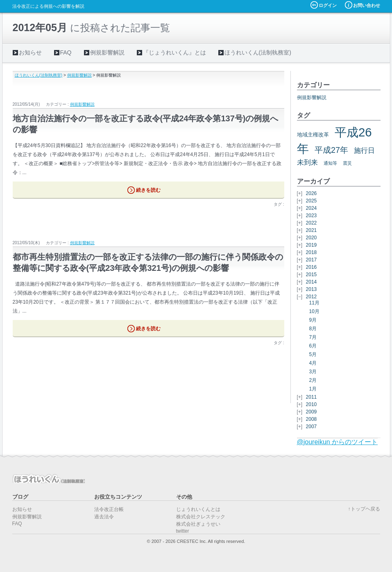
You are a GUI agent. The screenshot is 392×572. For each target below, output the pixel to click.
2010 (312, 404)
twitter (183, 531)
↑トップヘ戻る (364, 509)
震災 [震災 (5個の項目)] (347, 163)
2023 (312, 216)
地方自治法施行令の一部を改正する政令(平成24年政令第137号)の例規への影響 (146, 124)
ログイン (328, 5)
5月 (313, 354)
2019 (312, 245)
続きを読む (148, 190)
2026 (312, 193)
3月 (313, 372)
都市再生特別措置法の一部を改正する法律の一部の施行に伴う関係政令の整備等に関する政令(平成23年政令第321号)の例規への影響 (148, 262)
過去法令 (104, 517)
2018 (312, 252)
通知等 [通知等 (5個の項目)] (330, 163)
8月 (313, 329)
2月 (313, 380)
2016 (312, 267)
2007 (312, 427)
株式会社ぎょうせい (198, 524)
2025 (312, 201)
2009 (312, 412)
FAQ (66, 52)
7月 (313, 337)
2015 (312, 275)
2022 (312, 223)
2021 (312, 230)
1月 (313, 389)
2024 (312, 208)
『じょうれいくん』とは (174, 52)
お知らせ (30, 52)
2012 (312, 297)
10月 (314, 311)
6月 (313, 346)
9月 (313, 320)
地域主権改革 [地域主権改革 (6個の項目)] (313, 135)
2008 (312, 419)
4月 (313, 363)
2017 (312, 260)
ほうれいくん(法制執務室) (258, 52)
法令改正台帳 (109, 509)
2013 (312, 289)
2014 (312, 282)
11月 (314, 303)
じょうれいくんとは (198, 509)
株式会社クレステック (201, 517)
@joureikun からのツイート (338, 442)
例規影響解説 (107, 52)
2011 (312, 397)
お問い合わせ (367, 5)
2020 (312, 238)
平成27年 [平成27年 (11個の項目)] (331, 150)
